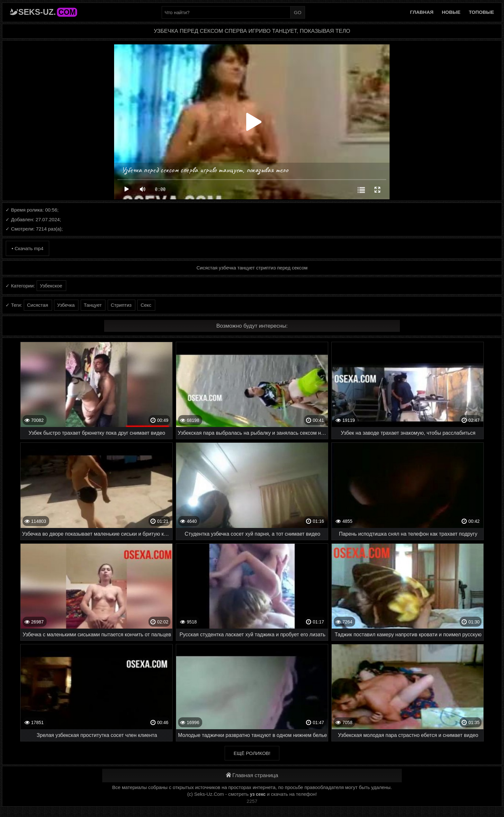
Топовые (482, 12)
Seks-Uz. (48, 12)
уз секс (258, 794)
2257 (252, 801)
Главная (422, 12)
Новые (451, 12)
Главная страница (252, 775)
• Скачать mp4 (27, 248)
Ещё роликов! (252, 753)
